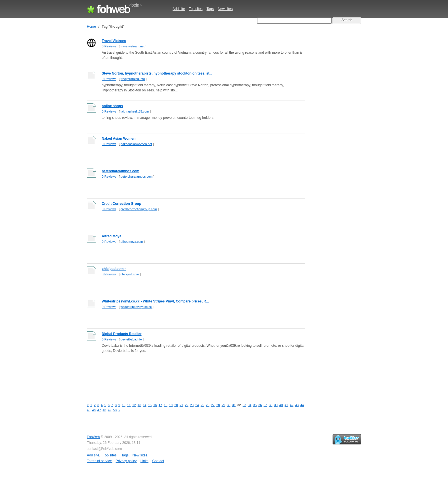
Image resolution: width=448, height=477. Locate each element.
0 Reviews (109, 46)
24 (197, 405)
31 (234, 405)
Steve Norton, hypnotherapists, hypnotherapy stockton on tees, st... (157, 73)
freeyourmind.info (133, 79)
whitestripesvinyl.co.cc (136, 307)
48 (104, 410)
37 (265, 405)
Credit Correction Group (121, 204)
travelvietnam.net (133, 46)
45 (89, 410)
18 (166, 405)
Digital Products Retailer (122, 334)
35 (255, 405)
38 (271, 405)
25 (202, 405)
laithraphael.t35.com (135, 111)
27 (213, 405)
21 (181, 405)
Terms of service (99, 461)
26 (208, 405)
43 (297, 405)
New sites (225, 9)
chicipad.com (130, 274)
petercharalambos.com (120, 171)
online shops (112, 106)
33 (244, 405)
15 (150, 405)
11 (129, 405)
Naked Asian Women (119, 139)
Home (91, 27)
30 (229, 405)
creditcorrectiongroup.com (139, 209)
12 (134, 405)
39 (276, 405)
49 (110, 410)
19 (171, 405)
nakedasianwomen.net (136, 144)
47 (99, 410)
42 (292, 405)
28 (218, 405)
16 (155, 405)
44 (302, 405)
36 (260, 405)
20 (176, 405)
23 (192, 405)
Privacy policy (126, 461)
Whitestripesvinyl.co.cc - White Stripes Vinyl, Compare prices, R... (155, 301)
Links (144, 461)
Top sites (196, 9)
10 (124, 405)
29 (223, 405)
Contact (158, 461)
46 (94, 410)
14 (145, 405)
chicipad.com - (114, 269)
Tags (210, 9)
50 (115, 410)
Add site (179, 9)
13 (139, 405)
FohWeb (93, 437)
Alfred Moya (112, 236)
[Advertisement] (191, 378)
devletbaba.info (131, 339)
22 (187, 405)
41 (286, 405)
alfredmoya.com (132, 242)
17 (160, 405)
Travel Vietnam (114, 41)
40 (281, 405)
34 (250, 405)
